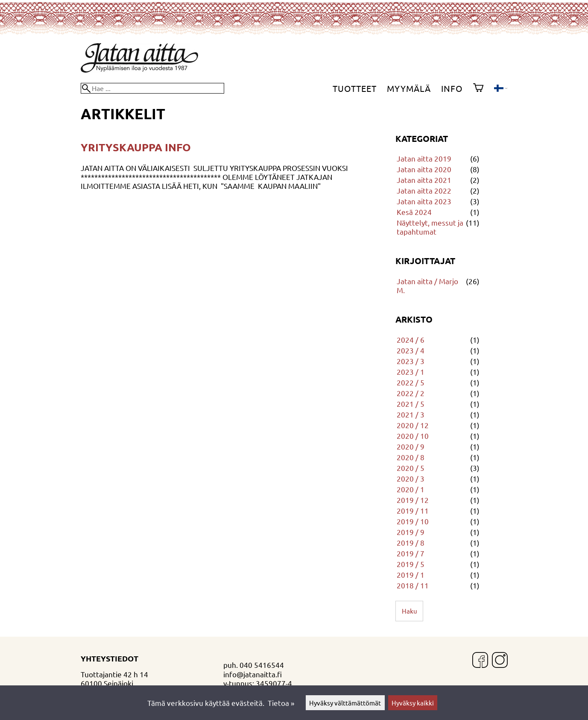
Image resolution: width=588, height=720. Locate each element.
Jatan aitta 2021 (424, 180)
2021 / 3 (411, 414)
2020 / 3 (411, 478)
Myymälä (409, 88)
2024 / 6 (411, 339)
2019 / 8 (411, 542)
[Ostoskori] (478, 88)
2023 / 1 (411, 372)
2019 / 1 (411, 575)
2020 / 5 (411, 468)
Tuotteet (355, 88)
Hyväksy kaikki (413, 703)
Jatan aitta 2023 (424, 201)
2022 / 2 (411, 393)
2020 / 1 (411, 489)
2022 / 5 (411, 382)
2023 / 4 (411, 350)
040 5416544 (262, 665)
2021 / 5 (411, 404)
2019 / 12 (413, 500)
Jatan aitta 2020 (424, 169)
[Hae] (152, 88)
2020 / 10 (413, 436)
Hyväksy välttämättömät (345, 703)
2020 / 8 (411, 457)
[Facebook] (480, 661)
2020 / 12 (413, 425)
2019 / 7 (411, 553)
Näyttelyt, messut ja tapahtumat (430, 227)
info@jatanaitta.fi (253, 674)
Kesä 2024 (414, 212)
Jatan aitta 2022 (424, 190)
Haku (410, 611)
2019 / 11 (413, 510)
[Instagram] (500, 661)
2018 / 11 (413, 585)
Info (452, 88)
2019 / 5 (411, 564)
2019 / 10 (413, 521)
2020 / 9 (411, 446)
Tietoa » (281, 703)
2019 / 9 (411, 532)
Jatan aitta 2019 (424, 158)
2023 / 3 (411, 361)
